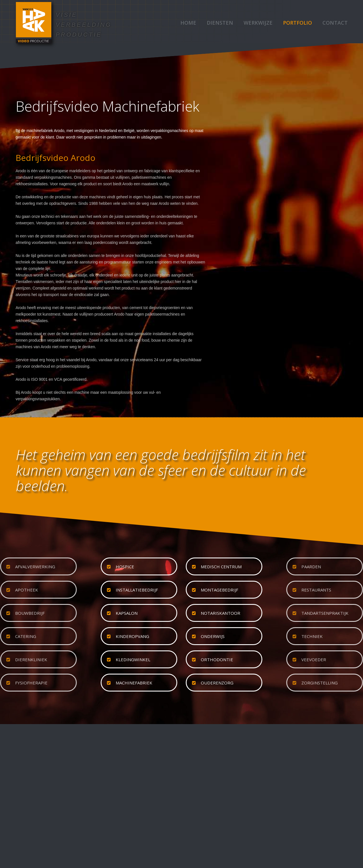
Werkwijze (258, 23)
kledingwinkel (133, 659)
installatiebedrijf (137, 590)
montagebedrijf (220, 590)
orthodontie (217, 659)
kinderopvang (132, 636)
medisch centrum (221, 567)
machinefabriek (134, 683)
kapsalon (127, 613)
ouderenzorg (217, 683)
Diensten (220, 23)
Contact (335, 23)
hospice (125, 567)
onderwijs (213, 636)
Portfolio (297, 23)
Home (188, 23)
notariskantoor (220, 613)
